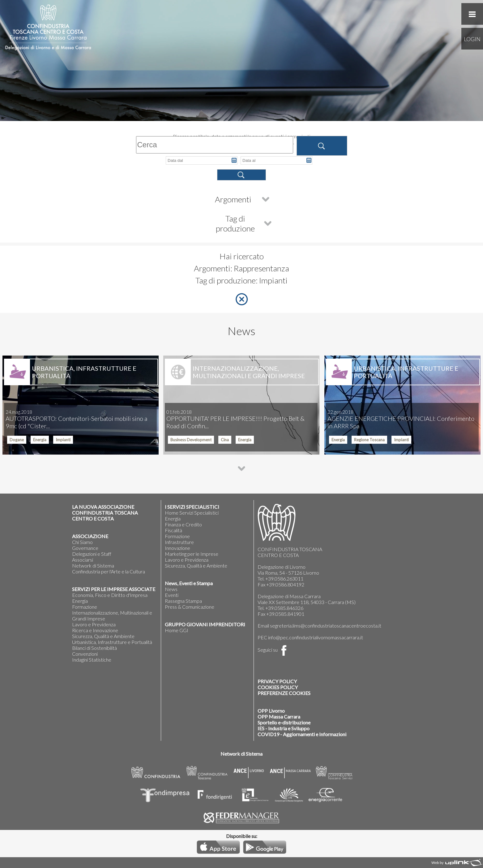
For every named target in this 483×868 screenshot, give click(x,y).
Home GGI (177, 630)
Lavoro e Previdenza (94, 624)
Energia (80, 601)
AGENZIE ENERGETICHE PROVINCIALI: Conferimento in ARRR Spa (401, 419)
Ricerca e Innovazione (95, 630)
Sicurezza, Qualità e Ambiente (103, 636)
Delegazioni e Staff (92, 554)
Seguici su (273, 650)
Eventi (172, 595)
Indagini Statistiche (92, 660)
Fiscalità (173, 530)
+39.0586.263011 (284, 579)
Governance (85, 548)
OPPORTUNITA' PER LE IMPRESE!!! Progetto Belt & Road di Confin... (235, 419)
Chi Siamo (82, 542)
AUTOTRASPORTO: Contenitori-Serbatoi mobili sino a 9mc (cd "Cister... (76, 419)
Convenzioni (85, 654)
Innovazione (177, 548)
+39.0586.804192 (285, 584)
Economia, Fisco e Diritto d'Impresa (110, 595)
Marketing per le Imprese (192, 554)
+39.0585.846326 (284, 608)
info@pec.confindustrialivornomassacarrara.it (316, 637)
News (171, 589)
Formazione (85, 607)
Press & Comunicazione (190, 607)
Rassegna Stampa (183, 601)
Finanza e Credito (183, 524)
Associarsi (83, 560)
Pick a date (234, 160)
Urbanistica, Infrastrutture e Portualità (112, 642)
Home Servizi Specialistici (192, 513)
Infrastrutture (179, 542)
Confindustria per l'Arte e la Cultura (109, 571)
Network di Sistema (93, 566)
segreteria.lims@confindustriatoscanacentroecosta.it (326, 626)
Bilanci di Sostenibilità (94, 648)
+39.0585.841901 (285, 614)
